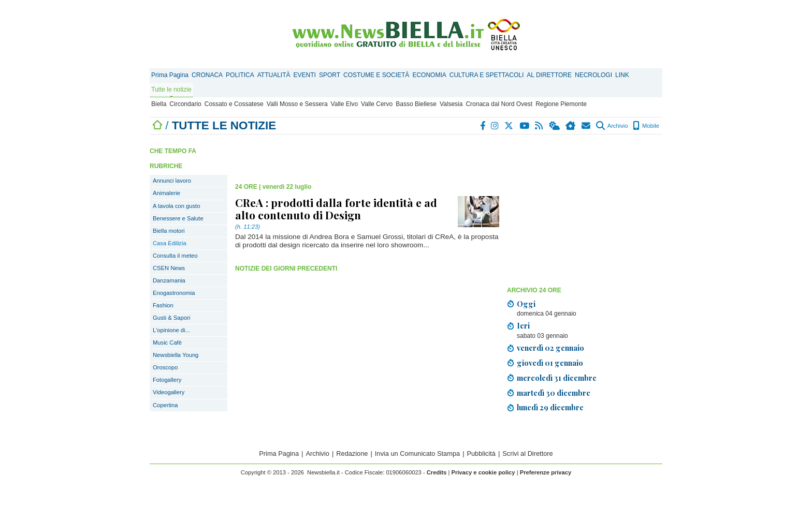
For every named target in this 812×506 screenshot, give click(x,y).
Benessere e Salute (178, 218)
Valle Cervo (377, 104)
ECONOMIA (429, 75)
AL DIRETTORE (549, 75)
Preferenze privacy (546, 472)
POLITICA (240, 75)
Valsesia (451, 104)
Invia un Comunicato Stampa (417, 453)
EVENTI (305, 75)
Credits (437, 472)
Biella (159, 104)
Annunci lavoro (172, 181)
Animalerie (166, 193)
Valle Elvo (344, 104)
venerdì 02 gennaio (550, 348)
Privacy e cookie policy (483, 472)
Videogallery (169, 392)
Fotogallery (167, 380)
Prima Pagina (170, 75)
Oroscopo (165, 367)
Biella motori (169, 231)
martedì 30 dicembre (554, 393)
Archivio (612, 126)
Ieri (523, 325)
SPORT (330, 75)
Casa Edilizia (170, 243)
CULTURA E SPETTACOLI (487, 75)
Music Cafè (167, 343)
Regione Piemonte (561, 104)
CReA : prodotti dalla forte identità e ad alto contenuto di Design (336, 209)
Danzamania (169, 280)
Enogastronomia (174, 293)
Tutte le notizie (171, 90)
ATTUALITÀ (274, 75)
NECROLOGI (593, 75)
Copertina (165, 405)
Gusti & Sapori (171, 318)
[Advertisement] (585, 210)
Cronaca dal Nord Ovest (499, 104)
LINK (622, 75)
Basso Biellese (416, 104)
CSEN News (169, 268)
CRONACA (207, 75)
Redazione (352, 453)
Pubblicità (481, 453)
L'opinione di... (171, 330)
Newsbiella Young (176, 355)
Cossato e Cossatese (234, 104)
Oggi (526, 304)
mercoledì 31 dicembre (557, 378)
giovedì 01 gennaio (550, 363)
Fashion (163, 305)
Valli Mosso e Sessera (297, 104)
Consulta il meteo (175, 256)
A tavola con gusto (176, 206)
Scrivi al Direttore (527, 453)
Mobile (646, 126)
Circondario (185, 104)
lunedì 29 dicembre (550, 407)
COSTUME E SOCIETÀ (376, 75)
